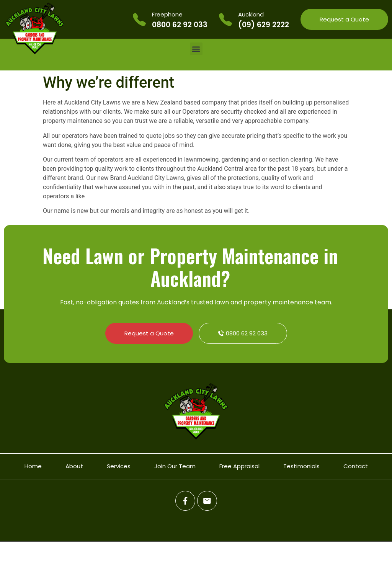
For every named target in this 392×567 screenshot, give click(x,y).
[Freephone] (139, 20)
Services (119, 466)
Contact (356, 466)
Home (33, 466)
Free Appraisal (239, 466)
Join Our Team (175, 466)
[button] (196, 49)
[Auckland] (225, 20)
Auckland (251, 14)
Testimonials (301, 466)
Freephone (167, 14)
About (74, 466)
